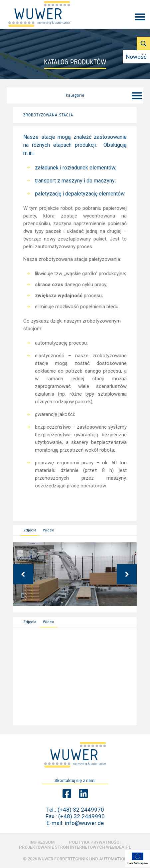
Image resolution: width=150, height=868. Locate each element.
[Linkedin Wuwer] (83, 794)
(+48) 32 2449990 (81, 816)
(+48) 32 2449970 (81, 810)
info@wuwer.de (84, 823)
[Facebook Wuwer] (67, 794)
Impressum (42, 842)
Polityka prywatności (95, 842)
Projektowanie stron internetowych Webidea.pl (75, 847)
